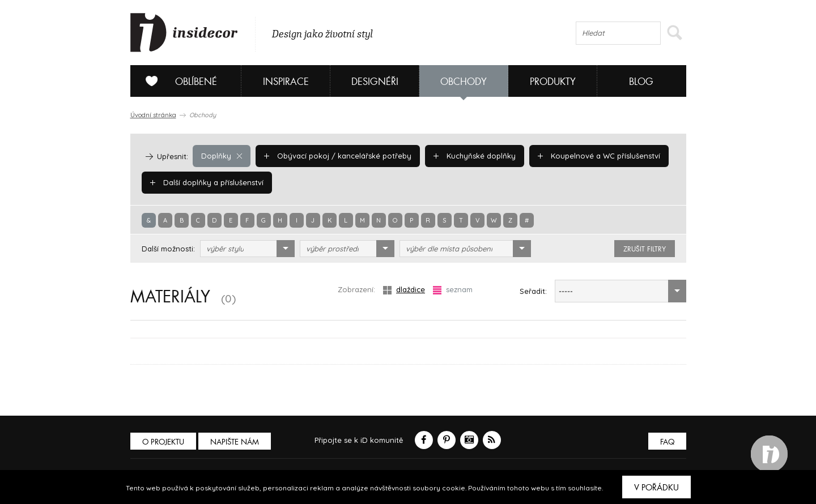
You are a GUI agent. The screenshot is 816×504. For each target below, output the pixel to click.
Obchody (464, 82)
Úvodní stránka (153, 115)
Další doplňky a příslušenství (207, 182)
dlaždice (404, 290)
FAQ (667, 442)
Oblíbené (177, 81)
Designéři (375, 82)
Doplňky (222, 156)
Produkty (553, 82)
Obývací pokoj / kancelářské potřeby (338, 156)
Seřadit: (533, 291)
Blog (641, 82)
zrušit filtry (645, 249)
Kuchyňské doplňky (475, 156)
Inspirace (286, 82)
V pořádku (656, 488)
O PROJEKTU (163, 442)
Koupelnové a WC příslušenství (599, 156)
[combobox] (247, 249)
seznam (453, 290)
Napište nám (235, 442)
